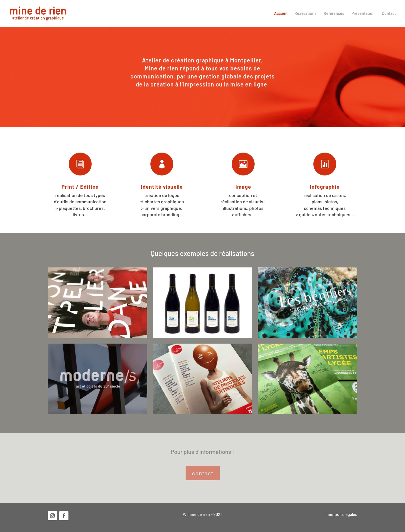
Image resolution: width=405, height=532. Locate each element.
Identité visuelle (162, 187)
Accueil (281, 14)
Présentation (363, 14)
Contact (389, 14)
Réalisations (305, 14)
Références (334, 14)
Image (243, 187)
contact (203, 473)
